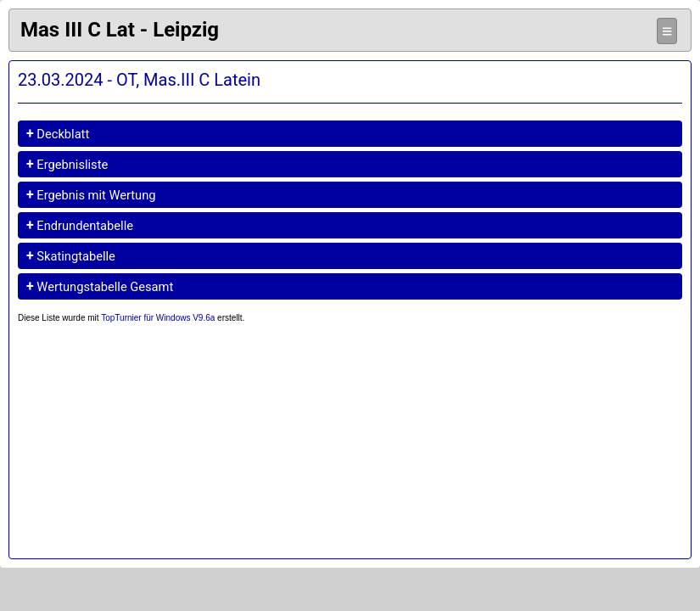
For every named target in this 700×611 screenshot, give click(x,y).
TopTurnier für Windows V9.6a (158, 318)
